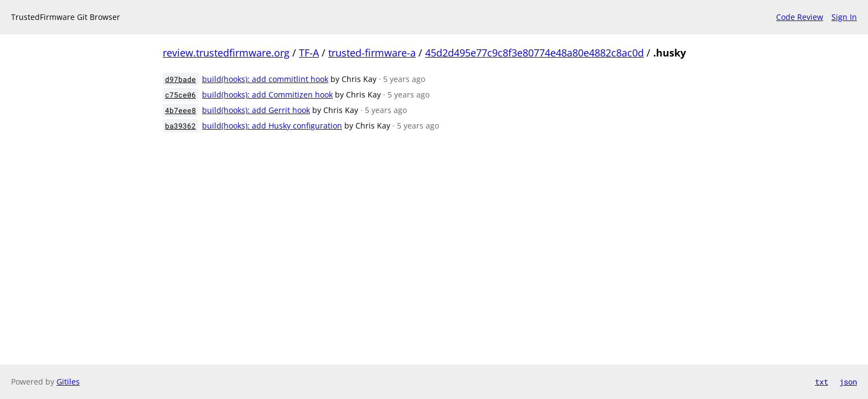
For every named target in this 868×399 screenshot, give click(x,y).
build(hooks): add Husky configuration (272, 126)
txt (821, 382)
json (848, 382)
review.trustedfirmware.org (226, 53)
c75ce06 (180, 95)
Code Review (800, 17)
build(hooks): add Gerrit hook (256, 110)
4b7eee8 (180, 110)
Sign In (844, 17)
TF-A (309, 53)
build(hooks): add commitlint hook (265, 79)
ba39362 (180, 126)
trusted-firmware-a (372, 53)
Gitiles (68, 382)
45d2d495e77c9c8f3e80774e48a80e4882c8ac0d (534, 53)
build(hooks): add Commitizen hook (267, 94)
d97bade (180, 79)
